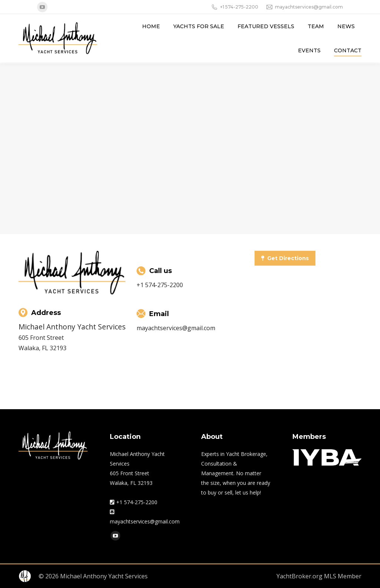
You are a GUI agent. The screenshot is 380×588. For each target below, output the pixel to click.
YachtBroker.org (299, 576)
